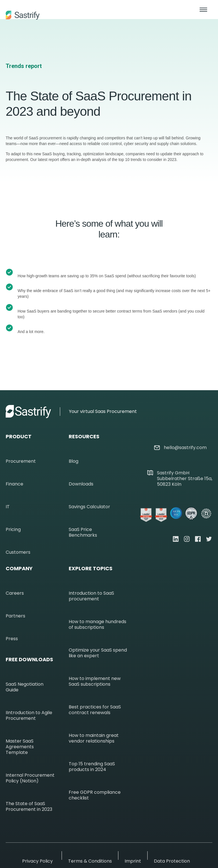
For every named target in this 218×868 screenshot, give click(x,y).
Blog (74, 461)
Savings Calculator (89, 507)
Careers (15, 593)
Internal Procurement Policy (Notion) (30, 778)
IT (8, 507)
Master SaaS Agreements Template (20, 747)
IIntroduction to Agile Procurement (29, 716)
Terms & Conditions (90, 861)
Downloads (81, 484)
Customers (18, 552)
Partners (15, 616)
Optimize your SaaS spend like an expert (98, 653)
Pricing (13, 530)
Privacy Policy (37, 861)
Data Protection (172, 861)
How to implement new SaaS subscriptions (95, 681)
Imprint (133, 861)
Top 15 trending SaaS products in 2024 (92, 767)
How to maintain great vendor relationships (94, 738)
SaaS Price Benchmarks (83, 532)
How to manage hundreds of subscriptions (98, 625)
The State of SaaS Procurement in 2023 (29, 807)
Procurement (21, 461)
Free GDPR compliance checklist (95, 795)
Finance (14, 484)
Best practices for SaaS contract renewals (95, 710)
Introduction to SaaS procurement (91, 596)
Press (12, 639)
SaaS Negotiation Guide (25, 687)
